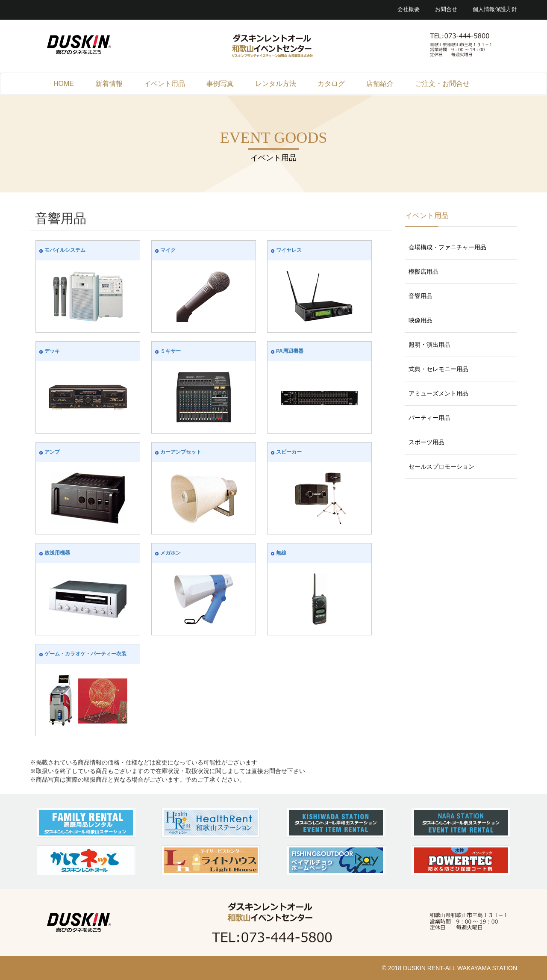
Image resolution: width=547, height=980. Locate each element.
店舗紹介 (380, 84)
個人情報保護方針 (495, 9)
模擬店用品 (423, 272)
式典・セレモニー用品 (438, 369)
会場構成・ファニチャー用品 (447, 247)
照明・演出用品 (429, 345)
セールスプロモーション (441, 466)
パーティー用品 (429, 418)
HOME (64, 84)
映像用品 (421, 320)
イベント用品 (165, 84)
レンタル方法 (276, 84)
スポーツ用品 (426, 442)
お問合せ (446, 9)
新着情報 (109, 84)
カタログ (331, 84)
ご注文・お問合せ (442, 84)
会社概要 (409, 9)
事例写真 (220, 84)
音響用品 (421, 296)
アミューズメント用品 (438, 393)
